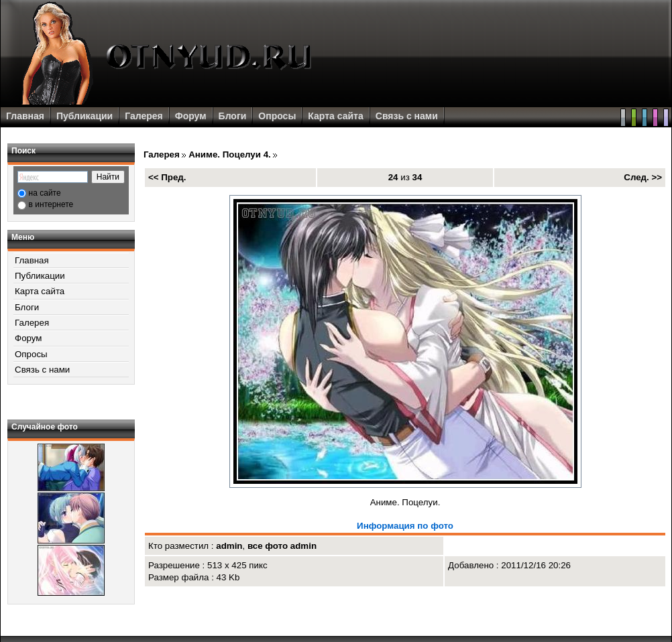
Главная (25, 116)
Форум (191, 116)
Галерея (144, 116)
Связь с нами (407, 116)
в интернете (51, 204)
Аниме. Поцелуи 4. (230, 154)
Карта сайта (335, 116)
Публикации (85, 116)
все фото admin (282, 546)
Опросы (277, 116)
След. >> (643, 177)
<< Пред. (167, 177)
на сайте (45, 193)
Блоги (233, 116)
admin (229, 546)
